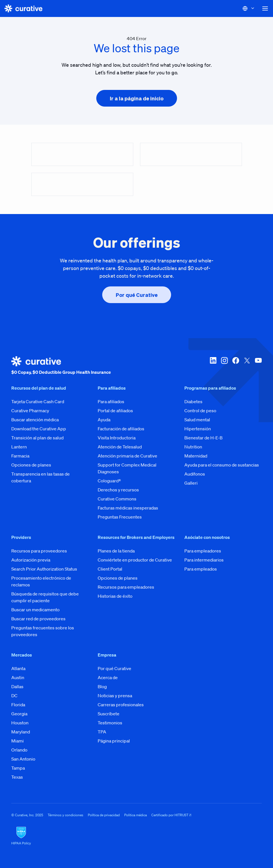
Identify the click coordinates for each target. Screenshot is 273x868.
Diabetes (193, 401)
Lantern (19, 447)
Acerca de (108, 677)
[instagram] (224, 366)
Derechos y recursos (118, 490)
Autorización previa (31, 560)
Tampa (18, 768)
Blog (102, 686)
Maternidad (196, 456)
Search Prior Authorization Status (44, 569)
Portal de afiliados (115, 411)
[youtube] (258, 366)
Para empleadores (203, 551)
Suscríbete (109, 714)
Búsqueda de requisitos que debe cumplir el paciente (45, 597)
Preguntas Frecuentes (120, 517)
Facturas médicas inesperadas (128, 508)
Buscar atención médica (35, 420)
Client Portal (110, 569)
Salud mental (197, 420)
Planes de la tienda (116, 551)
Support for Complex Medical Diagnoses (127, 468)
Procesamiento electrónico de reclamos (41, 581)
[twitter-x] (247, 366)
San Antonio (23, 759)
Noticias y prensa (115, 696)
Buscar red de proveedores (38, 619)
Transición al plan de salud (37, 438)
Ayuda (104, 420)
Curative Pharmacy (30, 411)
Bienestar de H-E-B (203, 438)
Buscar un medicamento (35, 610)
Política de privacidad (104, 815)
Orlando (19, 750)
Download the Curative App (39, 429)
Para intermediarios (204, 560)
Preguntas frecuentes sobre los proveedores (43, 631)
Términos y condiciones (65, 815)
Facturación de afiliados (121, 429)
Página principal (114, 741)
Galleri (191, 483)
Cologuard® (109, 481)
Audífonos (195, 474)
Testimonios (110, 723)
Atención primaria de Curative (127, 456)
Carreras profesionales (121, 705)
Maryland (21, 732)
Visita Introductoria (117, 438)
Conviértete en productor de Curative (135, 560)
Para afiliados (111, 401)
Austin (18, 677)
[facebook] (236, 366)
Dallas (17, 686)
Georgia (19, 714)
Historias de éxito (115, 596)
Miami (18, 741)
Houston (20, 723)
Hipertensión (198, 429)
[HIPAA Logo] (136, 836)
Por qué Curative (114, 668)
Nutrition (193, 447)
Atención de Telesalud (120, 447)
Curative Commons (117, 499)
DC (14, 696)
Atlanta (18, 668)
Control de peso (200, 411)
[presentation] (137, 98)
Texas (17, 777)
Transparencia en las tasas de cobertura (41, 477)
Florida (18, 705)
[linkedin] (213, 366)
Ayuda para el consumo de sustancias (222, 465)
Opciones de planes (31, 465)
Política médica (136, 815)
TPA (102, 732)
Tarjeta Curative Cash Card (38, 401)
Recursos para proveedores (39, 551)
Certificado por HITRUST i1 (171, 815)
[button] (265, 8)
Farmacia (20, 456)
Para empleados (201, 569)
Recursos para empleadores (126, 587)
